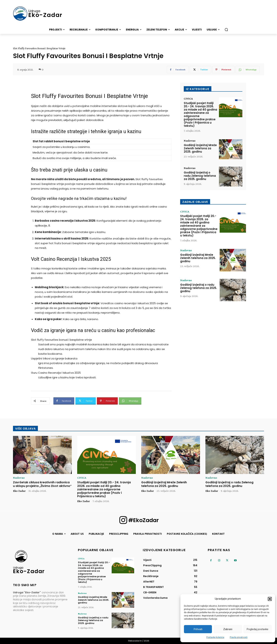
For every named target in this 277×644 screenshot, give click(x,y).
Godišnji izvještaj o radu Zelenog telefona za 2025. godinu (200, 176)
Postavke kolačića (215, 637)
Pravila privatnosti (239, 637)
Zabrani (228, 629)
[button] (270, 599)
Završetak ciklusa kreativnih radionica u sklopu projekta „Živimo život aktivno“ (42, 484)
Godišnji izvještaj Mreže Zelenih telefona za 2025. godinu (200, 148)
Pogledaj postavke (258, 629)
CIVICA (188, 99)
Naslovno (190, 141)
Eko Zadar (19, 491)
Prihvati (198, 629)
